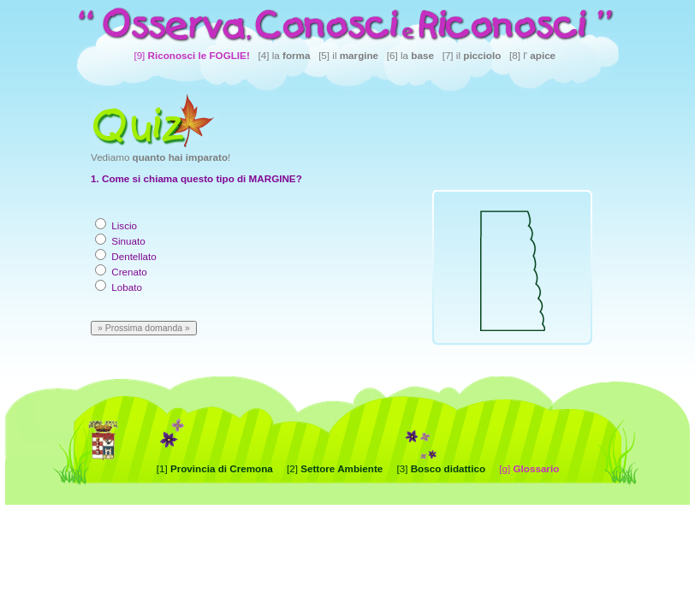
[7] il (472, 55)
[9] (191, 55)
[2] (335, 468)
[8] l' (532, 55)
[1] (215, 468)
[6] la (410, 55)
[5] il (348, 55)
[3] (441, 468)
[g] (529, 468)
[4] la (285, 55)
